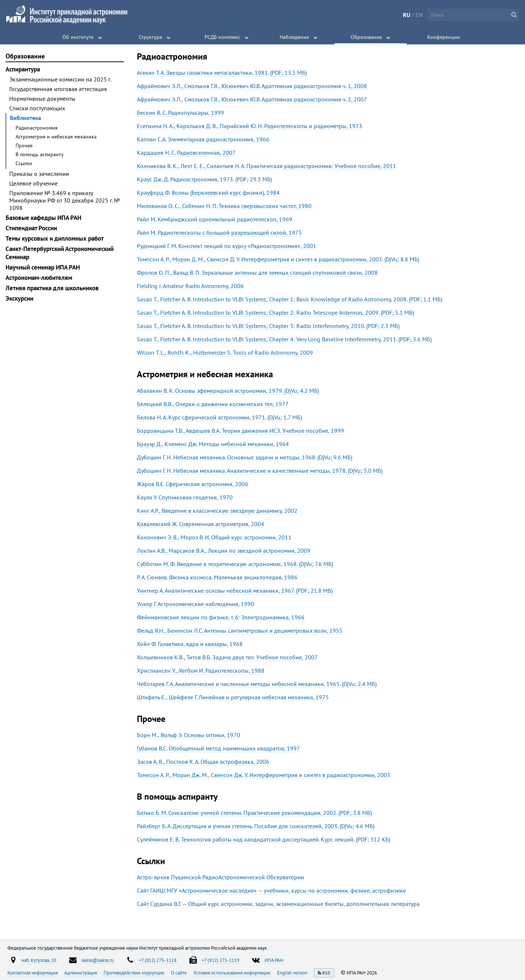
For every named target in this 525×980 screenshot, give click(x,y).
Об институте (78, 37)
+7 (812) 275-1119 (221, 960)
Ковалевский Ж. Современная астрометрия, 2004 (201, 524)
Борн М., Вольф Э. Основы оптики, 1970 (189, 735)
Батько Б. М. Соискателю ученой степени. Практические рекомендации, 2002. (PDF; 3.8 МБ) (254, 813)
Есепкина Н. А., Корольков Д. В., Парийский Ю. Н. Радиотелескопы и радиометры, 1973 (250, 126)
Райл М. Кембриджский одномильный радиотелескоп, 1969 (215, 219)
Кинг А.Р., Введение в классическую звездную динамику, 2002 (217, 511)
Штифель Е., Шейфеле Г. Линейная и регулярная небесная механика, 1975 (233, 697)
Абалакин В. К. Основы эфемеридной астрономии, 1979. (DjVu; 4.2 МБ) (228, 391)
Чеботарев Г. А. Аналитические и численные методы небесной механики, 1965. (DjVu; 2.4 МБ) (257, 684)
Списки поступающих (37, 108)
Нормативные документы (42, 98)
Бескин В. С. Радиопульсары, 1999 (181, 113)
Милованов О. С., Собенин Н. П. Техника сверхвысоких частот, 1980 (224, 206)
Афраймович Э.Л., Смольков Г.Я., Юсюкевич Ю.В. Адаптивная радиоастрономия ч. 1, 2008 (252, 86)
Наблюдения (294, 37)
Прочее (24, 146)
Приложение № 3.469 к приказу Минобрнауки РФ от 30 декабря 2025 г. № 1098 (65, 200)
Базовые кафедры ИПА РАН (43, 218)
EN (419, 15)
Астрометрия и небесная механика (56, 137)
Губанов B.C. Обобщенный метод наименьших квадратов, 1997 (218, 748)
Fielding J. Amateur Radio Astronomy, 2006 (190, 286)
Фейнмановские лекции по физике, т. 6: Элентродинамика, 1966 (221, 617)
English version (293, 973)
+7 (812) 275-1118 (158, 960)
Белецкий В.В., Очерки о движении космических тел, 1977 (213, 404)
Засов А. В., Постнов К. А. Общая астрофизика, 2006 (203, 762)
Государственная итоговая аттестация (58, 89)
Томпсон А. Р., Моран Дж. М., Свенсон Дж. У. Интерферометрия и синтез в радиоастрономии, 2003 (264, 775)
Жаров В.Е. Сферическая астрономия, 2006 (193, 484)
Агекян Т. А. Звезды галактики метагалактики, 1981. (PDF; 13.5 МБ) (222, 73)
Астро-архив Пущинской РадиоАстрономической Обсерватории (221, 877)
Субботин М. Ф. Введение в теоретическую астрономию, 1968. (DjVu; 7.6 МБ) (235, 564)
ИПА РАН (274, 960)
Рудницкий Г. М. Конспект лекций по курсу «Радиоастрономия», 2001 (227, 246)
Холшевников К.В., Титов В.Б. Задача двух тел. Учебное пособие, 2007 (227, 657)
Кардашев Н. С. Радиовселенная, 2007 (186, 153)
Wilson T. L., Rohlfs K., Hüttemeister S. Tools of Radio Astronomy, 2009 (225, 352)
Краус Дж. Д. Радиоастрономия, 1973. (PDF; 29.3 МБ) (204, 179)
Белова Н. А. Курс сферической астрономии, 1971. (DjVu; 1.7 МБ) (219, 417)
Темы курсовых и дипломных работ (55, 238)
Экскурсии (19, 298)
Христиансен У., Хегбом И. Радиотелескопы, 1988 (201, 670)
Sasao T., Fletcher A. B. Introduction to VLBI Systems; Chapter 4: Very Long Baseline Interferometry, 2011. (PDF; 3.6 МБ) (284, 339)
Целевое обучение (33, 183)
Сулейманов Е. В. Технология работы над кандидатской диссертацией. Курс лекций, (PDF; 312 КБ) (264, 839)
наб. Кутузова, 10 (39, 960)
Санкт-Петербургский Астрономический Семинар (60, 253)
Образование (366, 37)
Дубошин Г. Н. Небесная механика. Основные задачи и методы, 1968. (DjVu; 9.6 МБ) (245, 457)
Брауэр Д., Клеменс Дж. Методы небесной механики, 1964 (213, 444)
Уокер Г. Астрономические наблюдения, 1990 (196, 604)
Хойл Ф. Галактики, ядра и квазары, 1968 (190, 644)
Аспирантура (23, 69)
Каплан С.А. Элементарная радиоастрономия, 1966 (203, 139)
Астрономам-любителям (39, 278)
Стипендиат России (31, 228)
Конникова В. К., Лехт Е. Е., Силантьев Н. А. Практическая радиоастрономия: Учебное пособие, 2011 (267, 166)
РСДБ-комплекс (222, 37)
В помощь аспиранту (40, 154)
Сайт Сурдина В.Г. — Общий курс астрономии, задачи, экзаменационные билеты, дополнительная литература (278, 904)
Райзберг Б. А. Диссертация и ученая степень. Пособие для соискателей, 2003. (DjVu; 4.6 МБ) (256, 826)
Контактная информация (33, 973)
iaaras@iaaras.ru (98, 960)
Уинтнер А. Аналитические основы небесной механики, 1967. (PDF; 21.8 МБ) (235, 591)
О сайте (179, 973)
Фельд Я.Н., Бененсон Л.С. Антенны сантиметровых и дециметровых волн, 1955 (240, 631)
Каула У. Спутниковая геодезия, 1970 (185, 497)
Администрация (81, 973)
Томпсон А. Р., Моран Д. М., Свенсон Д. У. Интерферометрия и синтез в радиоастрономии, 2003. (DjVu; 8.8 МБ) (278, 259)
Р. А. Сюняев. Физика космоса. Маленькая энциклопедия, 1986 (217, 577)
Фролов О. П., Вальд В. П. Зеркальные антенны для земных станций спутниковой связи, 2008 (257, 272)
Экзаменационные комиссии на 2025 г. (60, 79)
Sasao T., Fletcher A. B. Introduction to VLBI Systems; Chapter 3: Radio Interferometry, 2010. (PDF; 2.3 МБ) (268, 326)
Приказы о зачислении (39, 174)
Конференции (444, 37)
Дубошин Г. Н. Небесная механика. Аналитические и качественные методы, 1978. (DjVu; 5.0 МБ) (260, 471)
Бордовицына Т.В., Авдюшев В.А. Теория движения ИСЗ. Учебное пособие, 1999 (240, 431)
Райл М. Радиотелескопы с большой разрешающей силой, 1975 (219, 233)
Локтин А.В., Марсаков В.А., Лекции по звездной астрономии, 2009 (224, 551)
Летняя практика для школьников (52, 288)
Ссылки (24, 163)
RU (407, 15)
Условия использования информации (233, 973)
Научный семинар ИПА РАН (43, 267)
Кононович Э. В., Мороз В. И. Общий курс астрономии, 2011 (214, 537)
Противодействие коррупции (134, 973)
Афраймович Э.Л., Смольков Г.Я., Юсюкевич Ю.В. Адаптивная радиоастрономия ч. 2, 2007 (252, 99)
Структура (150, 37)
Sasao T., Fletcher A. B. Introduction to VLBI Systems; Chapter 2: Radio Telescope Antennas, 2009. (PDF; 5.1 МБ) (275, 312)
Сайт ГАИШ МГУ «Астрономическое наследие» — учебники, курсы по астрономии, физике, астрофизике (271, 890)
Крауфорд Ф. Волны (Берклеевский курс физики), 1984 (208, 193)
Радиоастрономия (37, 128)
